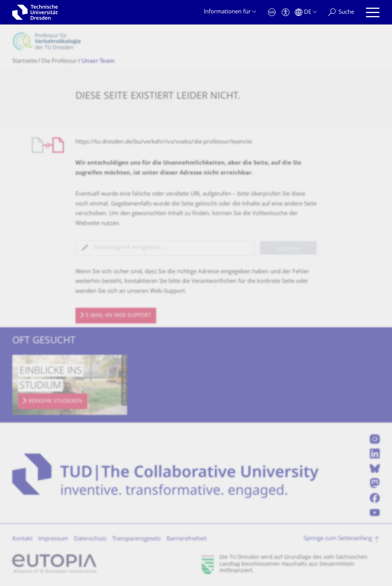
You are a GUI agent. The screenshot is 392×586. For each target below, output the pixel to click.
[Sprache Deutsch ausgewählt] (306, 12)
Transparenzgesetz (136, 539)
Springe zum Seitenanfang (338, 539)
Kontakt (22, 539)
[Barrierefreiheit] (286, 12)
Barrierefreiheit (187, 539)
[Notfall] (272, 12)
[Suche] (341, 12)
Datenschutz (90, 539)
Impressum (53, 539)
